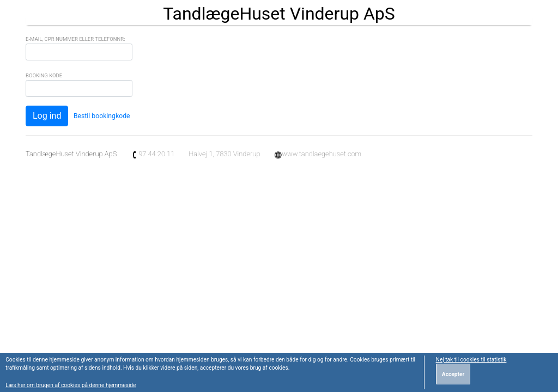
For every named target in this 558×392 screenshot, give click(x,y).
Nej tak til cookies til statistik (471, 360)
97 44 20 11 (153, 154)
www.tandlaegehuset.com (318, 154)
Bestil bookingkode (102, 116)
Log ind (47, 116)
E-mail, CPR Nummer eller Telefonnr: (75, 39)
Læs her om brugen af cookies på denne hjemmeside (71, 385)
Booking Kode (44, 75)
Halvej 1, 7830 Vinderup (224, 154)
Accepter (453, 374)
